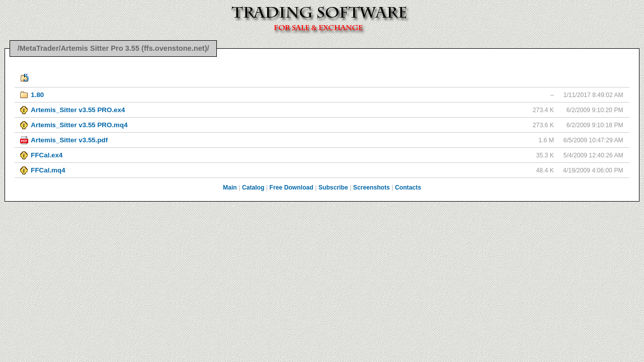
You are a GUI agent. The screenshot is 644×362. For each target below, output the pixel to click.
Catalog (253, 188)
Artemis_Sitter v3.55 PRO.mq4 (79, 125)
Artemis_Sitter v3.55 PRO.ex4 (78, 110)
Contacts (408, 188)
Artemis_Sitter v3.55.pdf (69, 140)
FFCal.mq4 (48, 170)
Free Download (292, 188)
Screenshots (372, 188)
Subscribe (333, 188)
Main (230, 188)
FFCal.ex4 (47, 155)
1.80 (37, 95)
